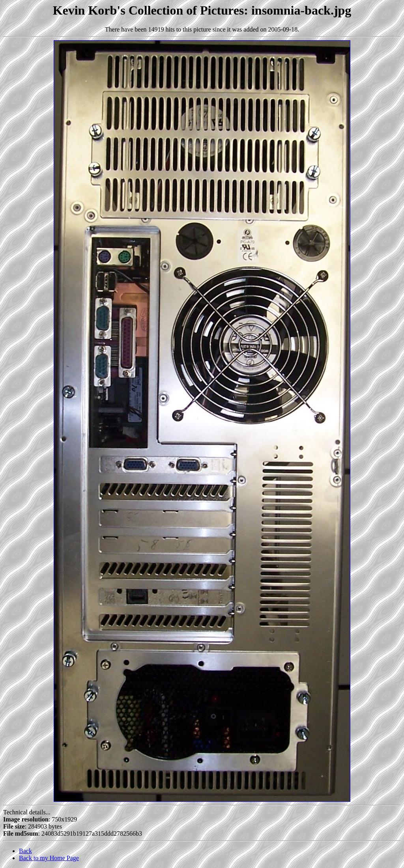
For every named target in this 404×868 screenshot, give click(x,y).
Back (25, 851)
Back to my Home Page (49, 858)
